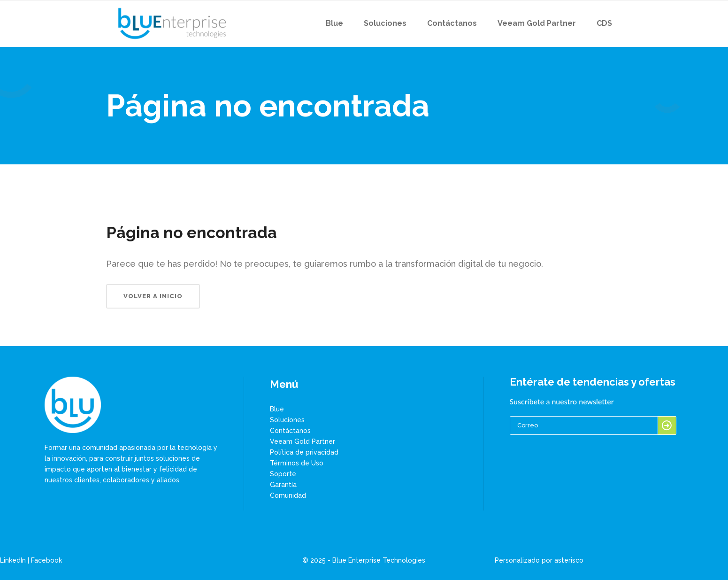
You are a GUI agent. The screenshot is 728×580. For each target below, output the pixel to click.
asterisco (569, 560)
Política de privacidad (304, 452)
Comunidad (288, 495)
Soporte (283, 474)
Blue (277, 409)
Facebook (46, 560)
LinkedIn (13, 560)
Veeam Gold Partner (303, 441)
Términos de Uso (297, 463)
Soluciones (287, 420)
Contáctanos (290, 431)
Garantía (283, 485)
